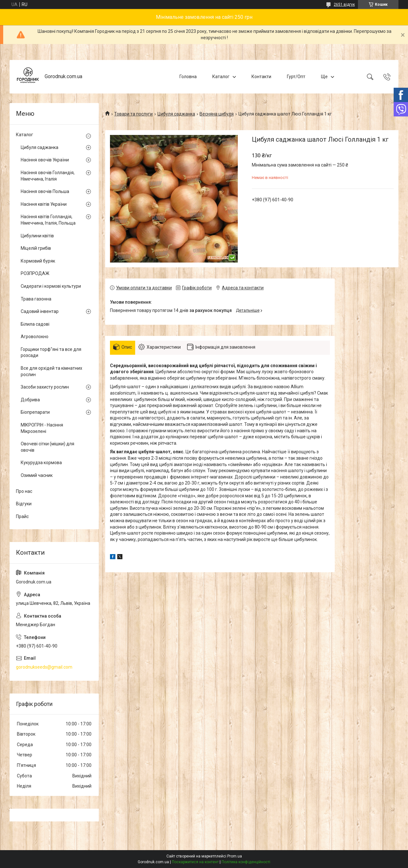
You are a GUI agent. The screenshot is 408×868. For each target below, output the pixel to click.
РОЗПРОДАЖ (35, 273)
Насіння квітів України (44, 204)
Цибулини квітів (37, 236)
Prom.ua (235, 856)
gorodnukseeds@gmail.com (44, 667)
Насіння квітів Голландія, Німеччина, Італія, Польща (48, 220)
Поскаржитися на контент (195, 862)
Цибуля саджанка (176, 114)
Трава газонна (36, 299)
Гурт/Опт (296, 77)
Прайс (22, 516)
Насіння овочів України (45, 160)
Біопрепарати (35, 412)
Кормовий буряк (38, 261)
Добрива (30, 400)
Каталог (221, 77)
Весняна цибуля (217, 114)
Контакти (261, 77)
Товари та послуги (133, 114)
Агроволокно (35, 337)
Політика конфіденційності (246, 862)
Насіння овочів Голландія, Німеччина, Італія (48, 176)
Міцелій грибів (36, 248)
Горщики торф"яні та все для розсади (51, 352)
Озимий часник (37, 475)
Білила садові (35, 324)
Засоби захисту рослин (45, 387)
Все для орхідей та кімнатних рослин (51, 371)
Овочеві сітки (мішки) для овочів (47, 447)
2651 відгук (344, 4)
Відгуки (24, 504)
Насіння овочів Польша (45, 191)
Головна (188, 77)
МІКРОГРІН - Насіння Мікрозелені (42, 428)
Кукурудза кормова (41, 463)
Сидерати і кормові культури (51, 286)
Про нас (24, 491)
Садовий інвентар (40, 311)
